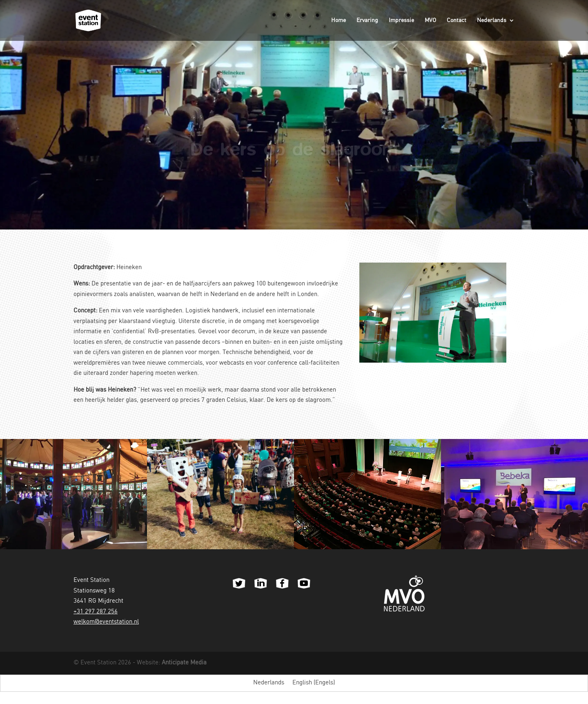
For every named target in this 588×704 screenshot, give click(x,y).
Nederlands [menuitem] (269, 683)
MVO (430, 20)
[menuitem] (496, 29)
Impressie (401, 20)
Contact (457, 20)
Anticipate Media (184, 663)
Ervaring (367, 20)
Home (339, 20)
